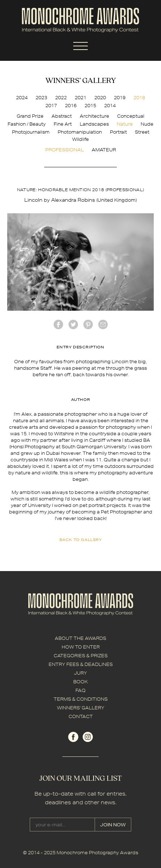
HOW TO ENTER (81, 647)
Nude (147, 124)
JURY (80, 673)
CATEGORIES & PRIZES (81, 656)
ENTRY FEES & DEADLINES (81, 664)
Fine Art (63, 124)
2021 (80, 98)
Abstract (62, 116)
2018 (139, 98)
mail (103, 324)
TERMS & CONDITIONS (81, 699)
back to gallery (81, 540)
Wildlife (80, 139)
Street (142, 132)
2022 (61, 98)
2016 (71, 106)
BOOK (80, 682)
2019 (120, 98)
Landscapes (94, 124)
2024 (22, 98)
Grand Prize (30, 116)
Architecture (94, 116)
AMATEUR (104, 150)
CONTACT (81, 716)
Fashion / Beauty (27, 124)
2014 (110, 106)
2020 (100, 98)
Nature (125, 124)
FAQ (80, 690)
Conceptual (131, 116)
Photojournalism (31, 132)
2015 (90, 106)
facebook (58, 324)
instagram (88, 737)
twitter (73, 324)
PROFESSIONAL (65, 150)
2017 (51, 106)
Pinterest (88, 324)
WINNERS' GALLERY (81, 708)
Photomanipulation (80, 132)
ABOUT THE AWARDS (80, 638)
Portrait (118, 132)
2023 (41, 98)
